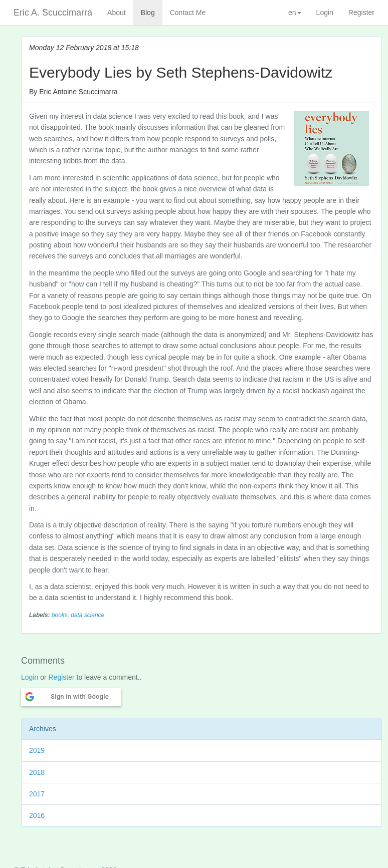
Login (325, 13)
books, (61, 615)
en (295, 13)
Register (361, 13)
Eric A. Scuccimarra (53, 13)
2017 (37, 794)
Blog (148, 13)
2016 (37, 815)
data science (87, 615)
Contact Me (188, 13)
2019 (37, 750)
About (117, 13)
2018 (37, 772)
